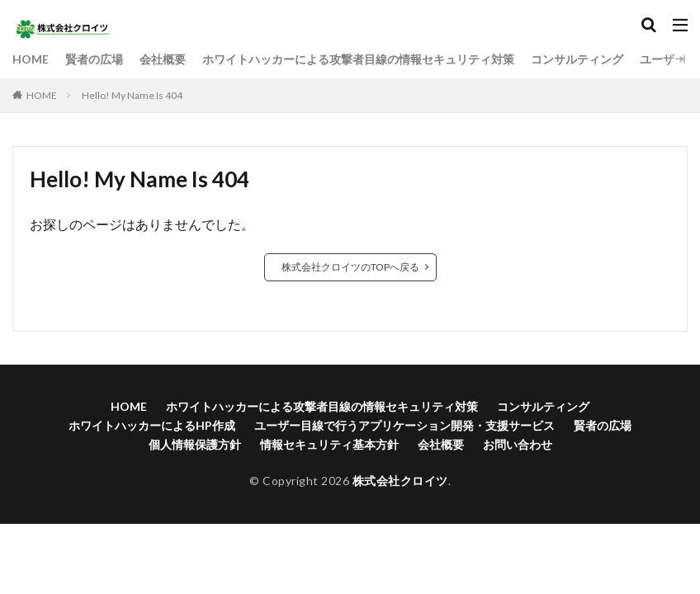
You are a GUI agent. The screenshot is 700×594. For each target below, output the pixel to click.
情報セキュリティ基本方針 (329, 444)
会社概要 (163, 59)
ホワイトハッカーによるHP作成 (152, 425)
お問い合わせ (518, 444)
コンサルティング (577, 59)
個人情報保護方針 (195, 444)
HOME (31, 59)
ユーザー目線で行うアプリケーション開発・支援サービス (404, 425)
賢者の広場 (94, 59)
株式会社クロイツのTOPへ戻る (350, 267)
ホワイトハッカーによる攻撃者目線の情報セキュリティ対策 (358, 59)
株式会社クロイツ (400, 481)
